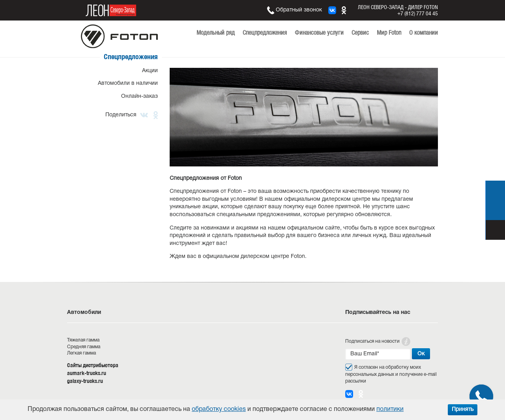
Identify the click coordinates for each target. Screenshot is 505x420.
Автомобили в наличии (128, 83)
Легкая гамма (81, 353)
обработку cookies (219, 409)
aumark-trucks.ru (87, 373)
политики (390, 409)
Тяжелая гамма (83, 340)
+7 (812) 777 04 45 (418, 13)
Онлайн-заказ (139, 96)
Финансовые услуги (319, 33)
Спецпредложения (265, 33)
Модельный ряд (216, 33)
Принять (463, 410)
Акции (150, 71)
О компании (424, 33)
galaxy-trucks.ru (85, 381)
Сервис (360, 33)
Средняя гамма (84, 347)
